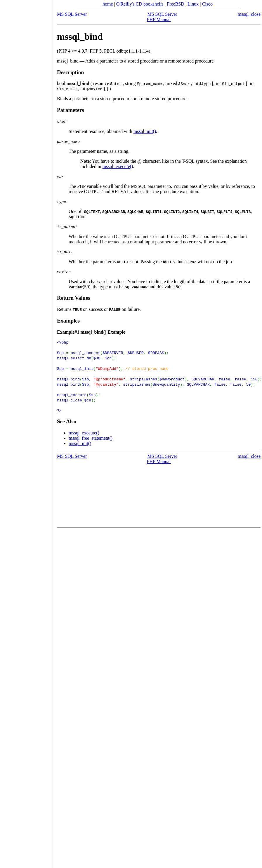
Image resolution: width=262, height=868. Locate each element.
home (108, 4)
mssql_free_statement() (91, 438)
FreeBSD (176, 4)
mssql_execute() (118, 166)
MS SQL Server (72, 14)
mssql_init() (145, 131)
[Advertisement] (26, 432)
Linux (193, 4)
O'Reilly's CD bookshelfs (140, 4)
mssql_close (249, 14)
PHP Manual (159, 19)
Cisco (207, 4)
